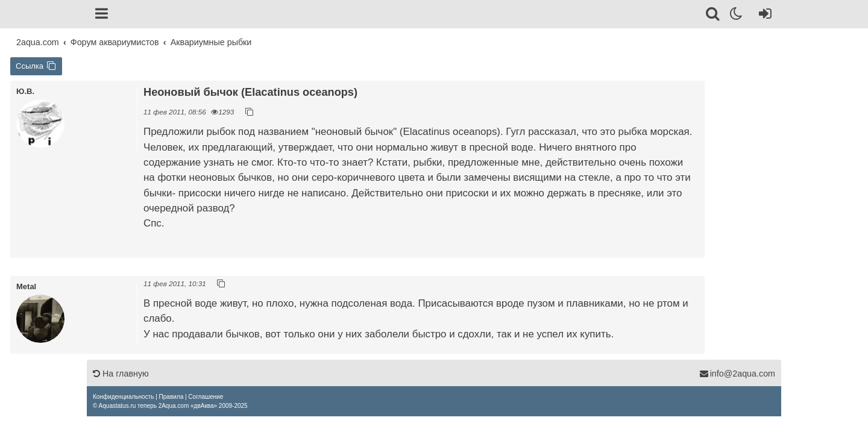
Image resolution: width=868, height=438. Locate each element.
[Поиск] (713, 16)
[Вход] (763, 16)
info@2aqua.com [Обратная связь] (737, 374)
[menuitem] (123, 397)
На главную (121, 374)
